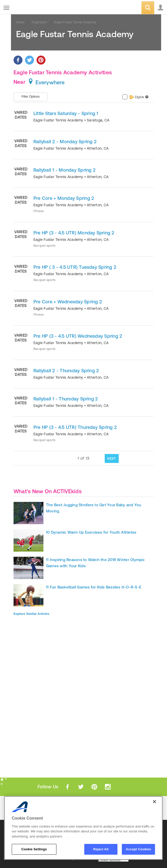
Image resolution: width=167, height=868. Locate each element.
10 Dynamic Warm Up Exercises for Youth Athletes (91, 532)
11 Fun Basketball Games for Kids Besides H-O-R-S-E (94, 587)
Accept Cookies (139, 849)
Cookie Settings (110, 860)
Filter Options (31, 97)
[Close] (154, 802)
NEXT (111, 458)
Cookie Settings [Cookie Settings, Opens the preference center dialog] (34, 849)
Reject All (101, 849)
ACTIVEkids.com (30, 8)
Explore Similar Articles (31, 614)
